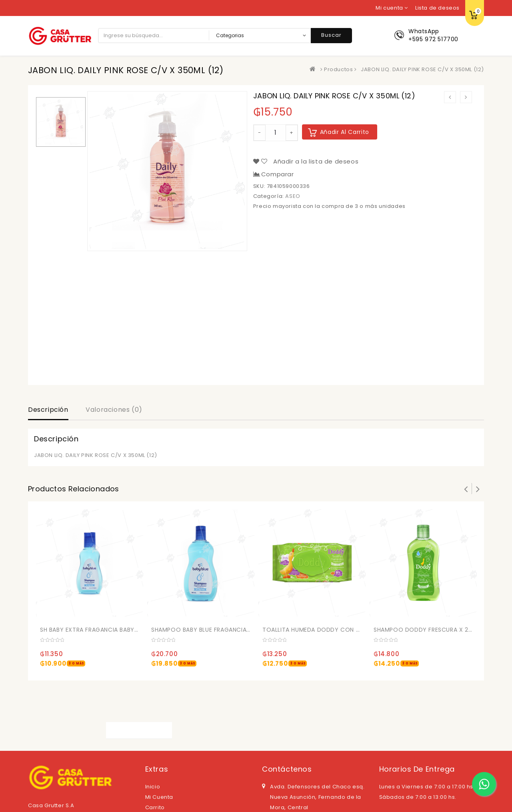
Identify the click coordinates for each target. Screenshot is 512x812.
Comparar (278, 174)
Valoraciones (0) (114, 410)
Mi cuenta (159, 797)
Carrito (155, 807)
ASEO (293, 196)
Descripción (48, 410)
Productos (338, 69)
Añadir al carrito (345, 132)
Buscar (331, 35)
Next (478, 489)
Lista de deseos (437, 8)
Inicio (153, 787)
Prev (466, 489)
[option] (61, 122)
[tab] (48, 411)
